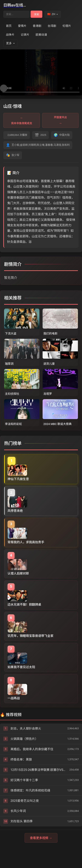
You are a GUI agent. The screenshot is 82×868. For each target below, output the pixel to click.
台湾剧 (52, 26)
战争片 (10, 35)
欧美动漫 (41, 35)
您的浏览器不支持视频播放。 (41, 72)
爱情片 (22, 26)
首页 (9, 26)
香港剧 (37, 26)
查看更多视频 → (41, 838)
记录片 (25, 35)
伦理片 (67, 26)
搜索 (37, 14)
